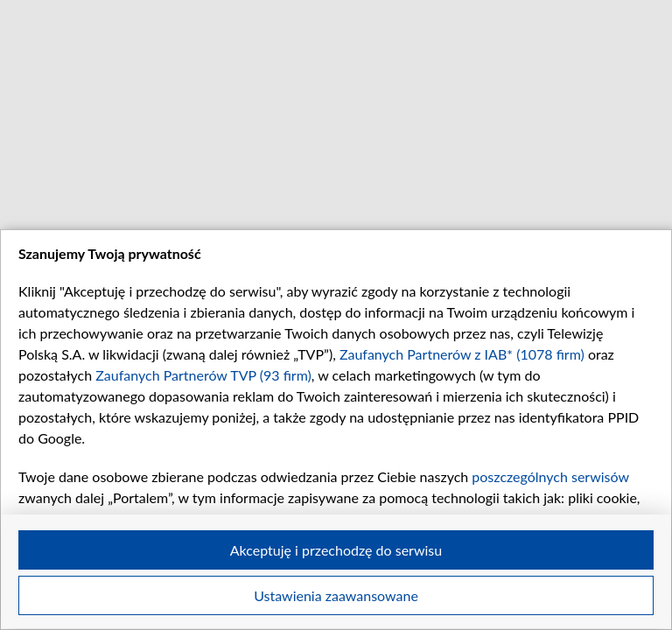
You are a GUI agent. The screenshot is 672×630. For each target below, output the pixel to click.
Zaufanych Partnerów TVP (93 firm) (203, 375)
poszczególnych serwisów (550, 476)
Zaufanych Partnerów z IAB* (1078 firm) (462, 354)
